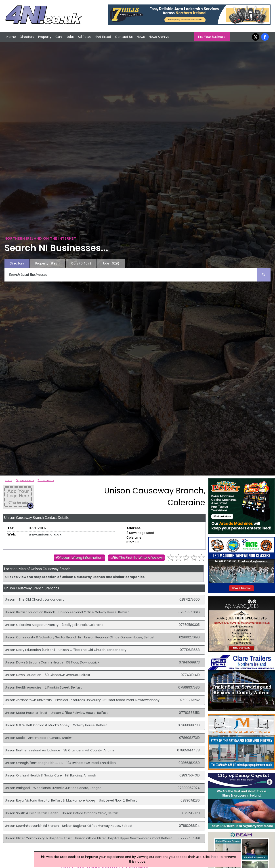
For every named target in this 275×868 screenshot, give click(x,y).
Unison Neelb (15, 738)
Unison (10, 599)
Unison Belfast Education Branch (30, 612)
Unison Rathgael (17, 788)
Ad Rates (85, 37)
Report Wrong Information (81, 558)
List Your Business (212, 37)
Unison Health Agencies (23, 687)
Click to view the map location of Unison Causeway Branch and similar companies (75, 577)
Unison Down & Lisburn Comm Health (34, 662)
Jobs (70, 37)
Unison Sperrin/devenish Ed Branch (32, 826)
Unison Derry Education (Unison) (30, 650)
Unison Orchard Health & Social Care (33, 775)
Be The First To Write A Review (138, 558)
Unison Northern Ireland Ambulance (33, 750)
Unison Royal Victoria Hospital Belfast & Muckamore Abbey (50, 800)
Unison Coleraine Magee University (32, 625)
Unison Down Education (23, 675)
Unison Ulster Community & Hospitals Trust (38, 838)
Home (11, 37)
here (215, 857)
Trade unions (46, 480)
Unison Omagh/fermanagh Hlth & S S (34, 763)
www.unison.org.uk (45, 534)
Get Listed (103, 37)
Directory (27, 37)
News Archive (159, 37)
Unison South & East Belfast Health (32, 813)
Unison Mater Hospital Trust (26, 713)
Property (45, 37)
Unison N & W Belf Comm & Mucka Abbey (37, 725)
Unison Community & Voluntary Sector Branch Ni (43, 637)
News (141, 37)
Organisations (25, 480)
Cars (59, 37)
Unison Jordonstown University (28, 700)
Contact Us (124, 37)
